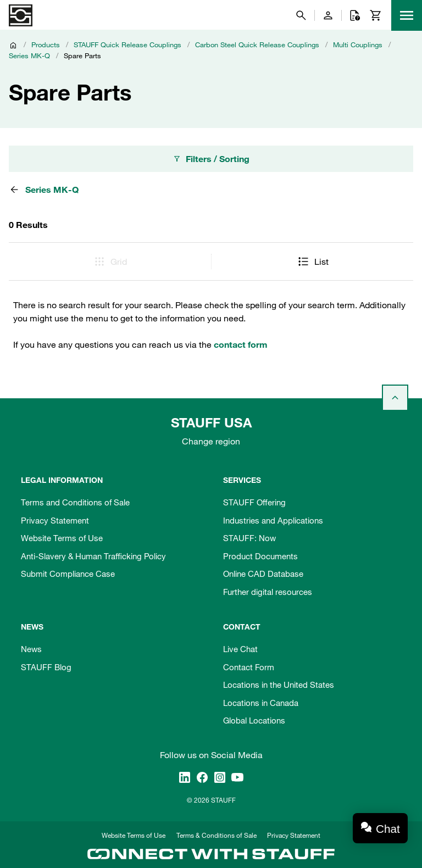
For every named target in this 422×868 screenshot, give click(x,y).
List (313, 261)
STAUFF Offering (254, 502)
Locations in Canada (261, 703)
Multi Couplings (358, 44)
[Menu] (407, 15)
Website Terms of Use (62, 538)
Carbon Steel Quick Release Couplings (257, 44)
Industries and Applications (273, 520)
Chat (388, 829)
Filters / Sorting (211, 159)
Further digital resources (268, 592)
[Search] (301, 15)
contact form (241, 344)
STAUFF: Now (249, 538)
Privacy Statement (55, 520)
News (31, 649)
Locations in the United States (279, 685)
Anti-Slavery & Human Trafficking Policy (93, 556)
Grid (110, 261)
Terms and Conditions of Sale (75, 502)
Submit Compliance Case (68, 574)
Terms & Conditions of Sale (216, 835)
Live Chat (240, 649)
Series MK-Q (29, 55)
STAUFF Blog (46, 667)
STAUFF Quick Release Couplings (127, 44)
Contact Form (249, 667)
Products (46, 44)
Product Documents (260, 556)
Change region (211, 441)
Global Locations (254, 720)
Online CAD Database (263, 574)
